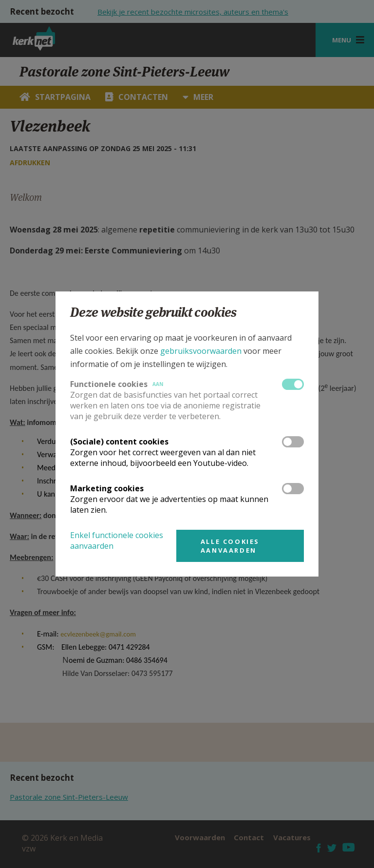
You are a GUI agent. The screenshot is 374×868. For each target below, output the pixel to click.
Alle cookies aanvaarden (230, 546)
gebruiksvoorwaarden (201, 351)
